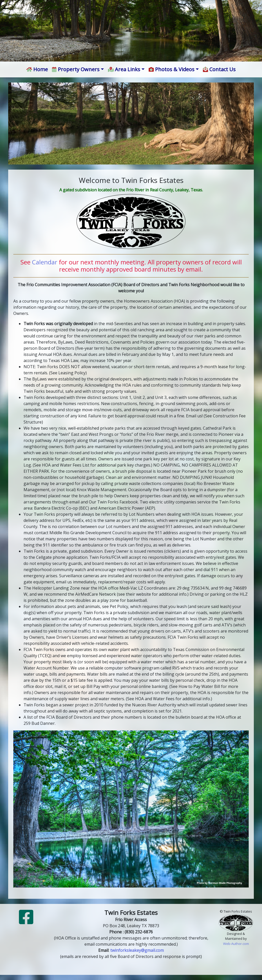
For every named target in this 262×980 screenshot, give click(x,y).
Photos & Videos (172, 69)
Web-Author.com (236, 944)
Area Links (124, 69)
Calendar (45, 262)
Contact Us (219, 69)
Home (37, 69)
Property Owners (76, 69)
